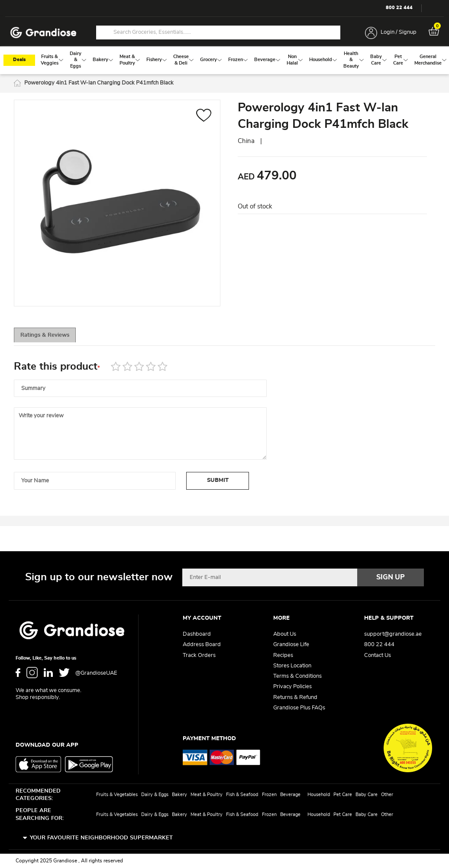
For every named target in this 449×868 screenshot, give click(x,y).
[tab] (53, 338)
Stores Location (292, 666)
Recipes (283, 655)
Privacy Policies (292, 687)
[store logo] (43, 33)
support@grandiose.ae (393, 635)
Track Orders (199, 655)
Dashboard (197, 635)
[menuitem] (50, 62)
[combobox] (218, 33)
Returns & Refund (295, 697)
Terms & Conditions (297, 677)
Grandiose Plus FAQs (299, 708)
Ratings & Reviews (53, 338)
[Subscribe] (391, 578)
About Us (285, 635)
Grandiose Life (291, 645)
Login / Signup (399, 32)
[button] (204, 119)
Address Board (202, 645)
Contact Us (378, 655)
